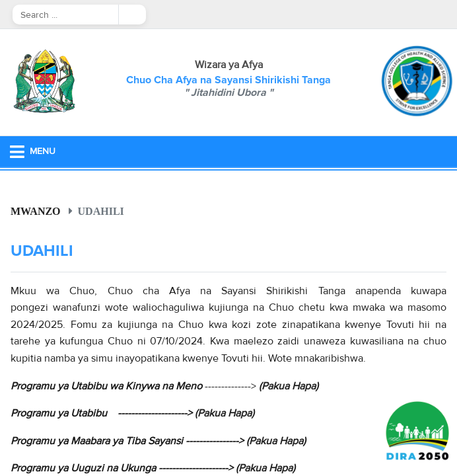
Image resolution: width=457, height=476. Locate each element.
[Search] (65, 15)
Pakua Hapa (289, 386)
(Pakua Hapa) (225, 413)
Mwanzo (36, 211)
